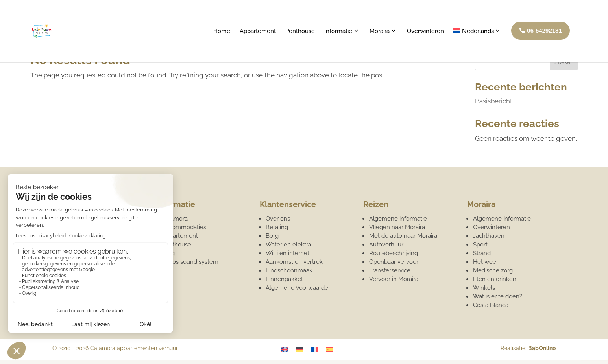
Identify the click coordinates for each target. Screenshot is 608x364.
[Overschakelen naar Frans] (315, 349)
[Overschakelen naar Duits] (300, 349)
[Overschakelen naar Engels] (285, 349)
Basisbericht (494, 101)
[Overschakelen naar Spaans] (330, 349)
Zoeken (564, 62)
